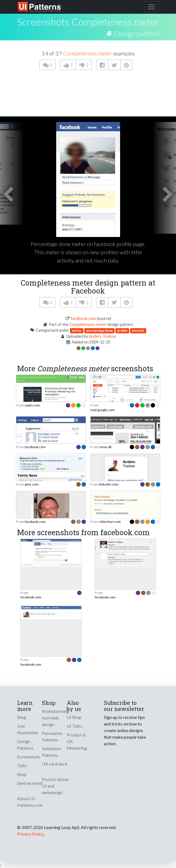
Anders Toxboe (102, 336)
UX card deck (55, 764)
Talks (22, 765)
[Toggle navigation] (151, 7)
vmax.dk (105, 447)
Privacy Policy (30, 834)
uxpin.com (33, 405)
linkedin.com (109, 484)
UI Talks (75, 726)
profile (122, 330)
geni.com (32, 484)
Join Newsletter (28, 729)
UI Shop (74, 717)
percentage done (99, 330)
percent (138, 330)
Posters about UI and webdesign (55, 786)
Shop (22, 774)
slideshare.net (110, 522)
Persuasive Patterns (52, 736)
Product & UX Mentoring (77, 741)
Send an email (30, 783)
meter (77, 330)
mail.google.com (103, 410)
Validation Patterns (52, 752)
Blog (22, 717)
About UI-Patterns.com (30, 802)
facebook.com (83, 318)
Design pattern (136, 34)
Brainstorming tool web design (55, 718)
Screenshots (29, 757)
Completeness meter (115, 22)
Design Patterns (25, 745)
